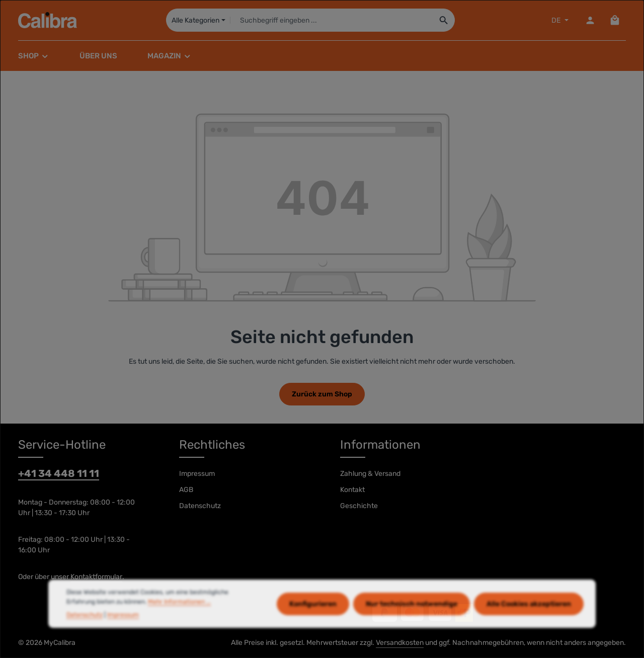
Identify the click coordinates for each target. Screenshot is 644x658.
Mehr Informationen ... (179, 619)
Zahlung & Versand (370, 474)
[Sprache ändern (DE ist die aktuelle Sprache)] (559, 20)
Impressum (197, 474)
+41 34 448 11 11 (59, 473)
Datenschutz (200, 506)
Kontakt (352, 490)
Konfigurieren (313, 621)
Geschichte (359, 506)
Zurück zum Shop (322, 394)
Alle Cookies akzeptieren (529, 621)
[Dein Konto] (590, 20)
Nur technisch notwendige (412, 621)
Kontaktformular (96, 577)
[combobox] (331, 20)
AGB (186, 490)
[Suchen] (444, 20)
